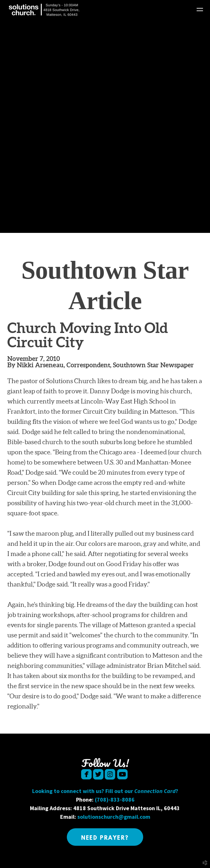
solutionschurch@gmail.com (114, 817)
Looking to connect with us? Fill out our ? (105, 791)
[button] (105, 837)
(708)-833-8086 (115, 800)
